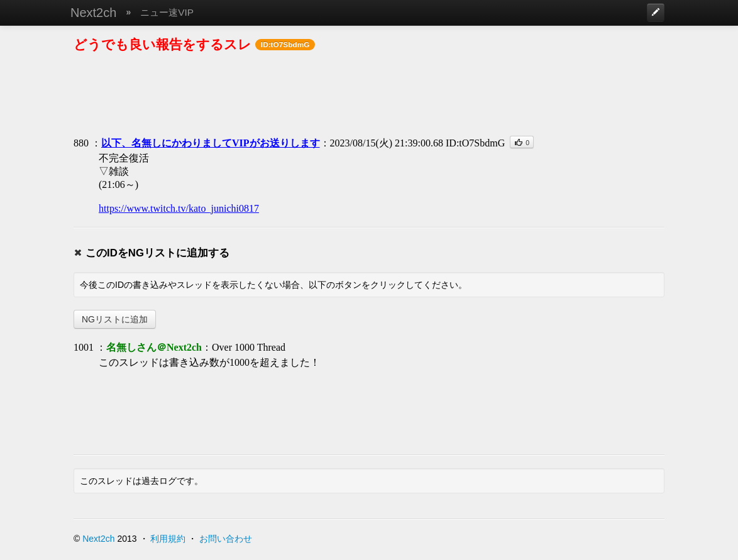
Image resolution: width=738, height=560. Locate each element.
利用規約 (168, 539)
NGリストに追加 (115, 319)
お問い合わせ (226, 539)
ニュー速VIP (167, 12)
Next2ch (93, 13)
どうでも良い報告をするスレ (162, 44)
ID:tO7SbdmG (475, 143)
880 (81, 143)
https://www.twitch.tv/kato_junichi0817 (179, 208)
